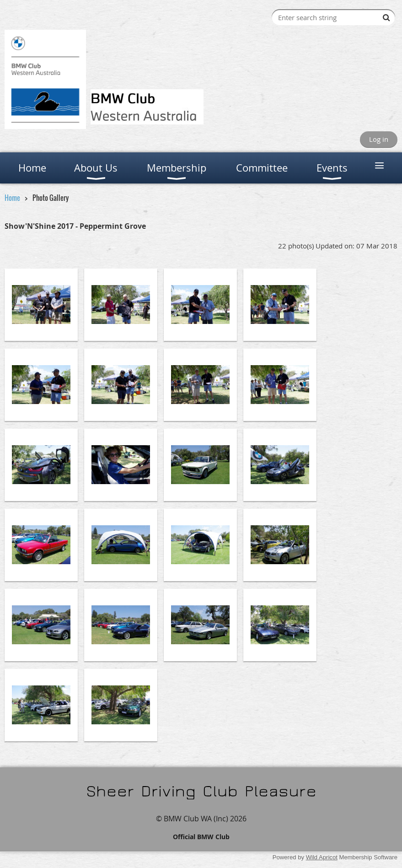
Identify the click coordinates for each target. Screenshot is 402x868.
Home (12, 198)
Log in (379, 139)
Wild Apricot (322, 857)
